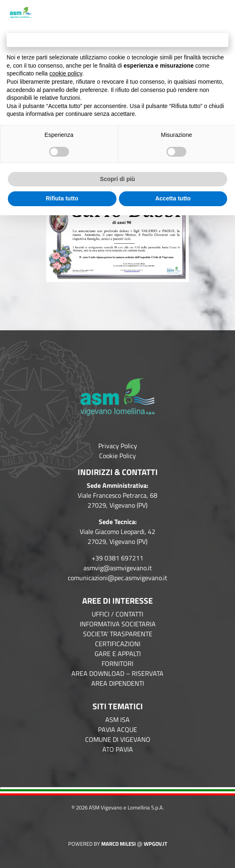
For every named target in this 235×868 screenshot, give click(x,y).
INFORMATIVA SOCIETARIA (118, 624)
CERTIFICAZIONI (118, 644)
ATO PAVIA (118, 749)
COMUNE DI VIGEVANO (118, 739)
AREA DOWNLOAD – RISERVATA (117, 673)
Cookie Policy (117, 456)
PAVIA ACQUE (117, 729)
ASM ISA (117, 720)
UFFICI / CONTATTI (117, 614)
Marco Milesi (119, 844)
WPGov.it (155, 844)
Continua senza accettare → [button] (117, 40)
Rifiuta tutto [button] (62, 198)
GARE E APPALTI (118, 654)
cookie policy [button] (66, 73)
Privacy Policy (118, 446)
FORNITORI (117, 663)
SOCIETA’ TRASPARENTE (118, 634)
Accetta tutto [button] (173, 198)
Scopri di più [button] (117, 179)
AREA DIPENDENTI (118, 683)
